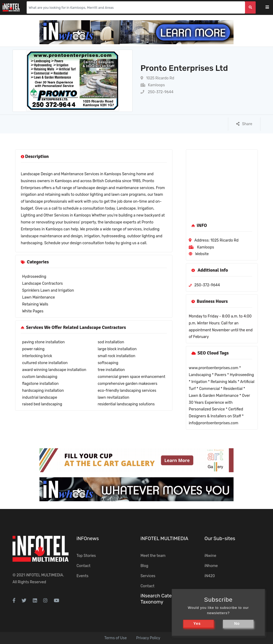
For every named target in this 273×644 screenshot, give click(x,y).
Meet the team (153, 556)
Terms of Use (115, 638)
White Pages (33, 311)
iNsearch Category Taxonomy (161, 599)
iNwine (210, 556)
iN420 (210, 576)
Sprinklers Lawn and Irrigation (48, 290)
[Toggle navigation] (271, 8)
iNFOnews (88, 539)
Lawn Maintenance (39, 297)
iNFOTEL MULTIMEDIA (45, 575)
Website (202, 254)
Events (83, 576)
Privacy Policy (148, 638)
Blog (144, 566)
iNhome (211, 566)
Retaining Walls (35, 304)
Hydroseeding (34, 277)
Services (148, 576)
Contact (83, 566)
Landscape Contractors (42, 284)
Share (244, 124)
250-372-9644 (157, 92)
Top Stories (86, 556)
